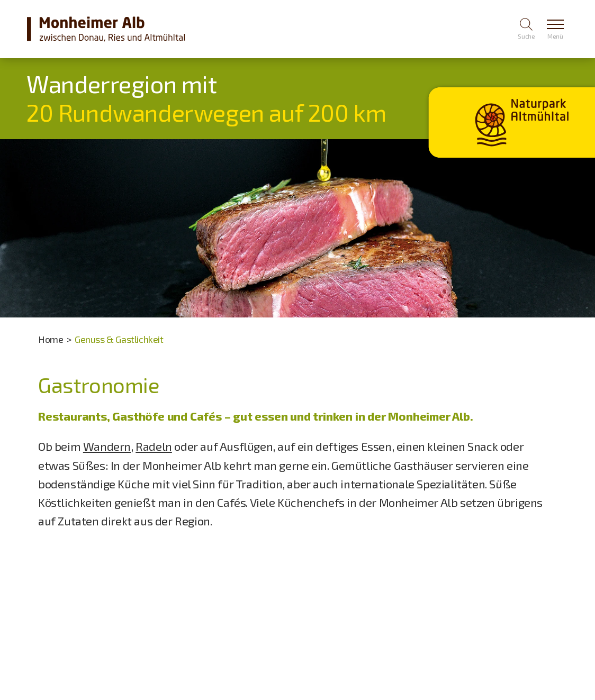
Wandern (107, 446)
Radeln (154, 446)
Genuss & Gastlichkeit (119, 339)
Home (51, 339)
